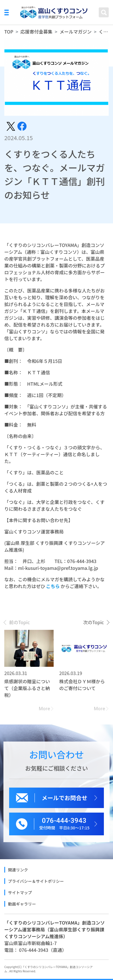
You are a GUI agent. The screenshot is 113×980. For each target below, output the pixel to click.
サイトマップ (20, 892)
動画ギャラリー (22, 904)
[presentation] (17, 622)
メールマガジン (76, 32)
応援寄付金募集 (37, 32)
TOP (9, 32)
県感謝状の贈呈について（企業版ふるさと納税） (27, 688)
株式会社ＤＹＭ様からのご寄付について (82, 685)
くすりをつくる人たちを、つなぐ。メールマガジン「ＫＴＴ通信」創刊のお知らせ (104, 32)
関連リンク (18, 870)
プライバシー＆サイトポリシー (36, 881)
